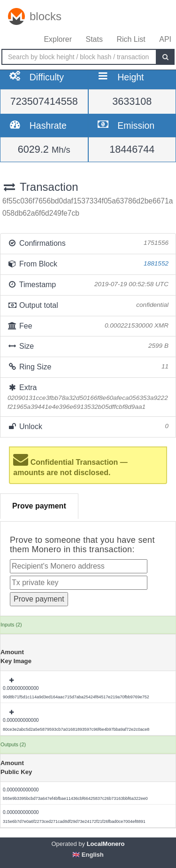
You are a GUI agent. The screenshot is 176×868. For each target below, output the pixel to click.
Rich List (131, 39)
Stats (94, 39)
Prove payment (39, 506)
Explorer (58, 39)
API (165, 39)
